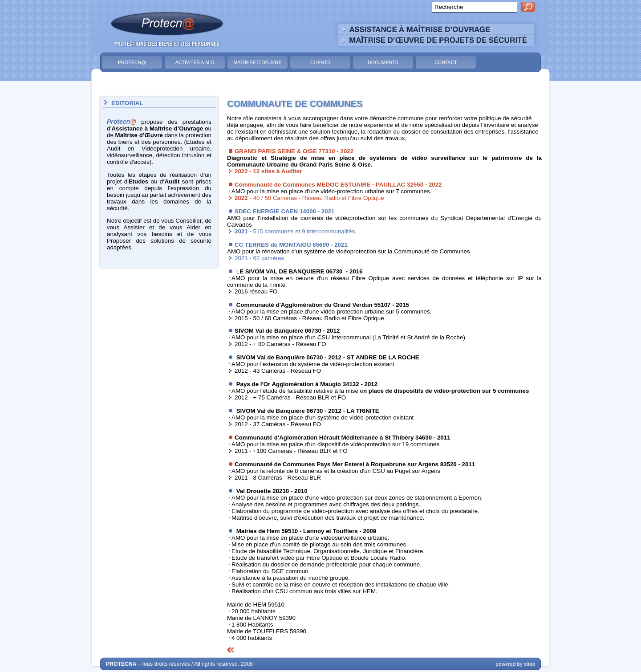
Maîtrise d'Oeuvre (257, 62)
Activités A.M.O (195, 62)
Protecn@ (132, 62)
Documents (383, 62)
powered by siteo (515, 664)
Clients (320, 62)
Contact (446, 62)
